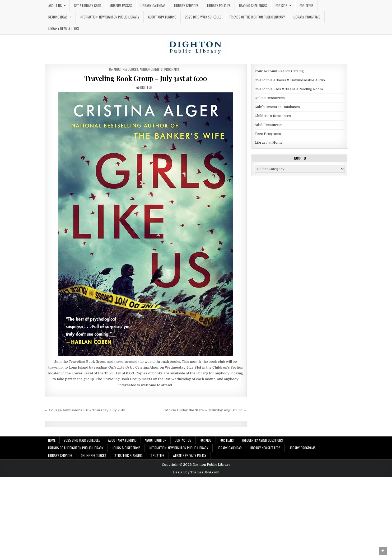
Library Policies (219, 6)
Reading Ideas (58, 17)
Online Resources (270, 98)
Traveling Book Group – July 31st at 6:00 (146, 78)
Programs (172, 69)
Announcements (151, 69)
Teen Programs (268, 134)
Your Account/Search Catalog (279, 71)
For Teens (307, 6)
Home (52, 440)
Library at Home (269, 142)
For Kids (281, 6)
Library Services (186, 6)
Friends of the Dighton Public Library (257, 17)
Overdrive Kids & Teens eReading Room (289, 89)
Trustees (158, 455)
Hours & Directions (126, 448)
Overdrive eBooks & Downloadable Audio (290, 80)
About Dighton (156, 440)
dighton (146, 87)
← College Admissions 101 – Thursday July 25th (85, 410)
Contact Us (183, 440)
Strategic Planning (129, 455)
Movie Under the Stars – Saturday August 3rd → (206, 410)
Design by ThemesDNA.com (196, 472)
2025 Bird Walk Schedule (203, 17)
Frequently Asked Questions (262, 440)
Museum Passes (121, 6)
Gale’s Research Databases (277, 107)
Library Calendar (153, 6)
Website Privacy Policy (190, 455)
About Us (55, 6)
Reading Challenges (253, 6)
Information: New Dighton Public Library (110, 17)
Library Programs (307, 17)
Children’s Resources (273, 116)
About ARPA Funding (162, 17)
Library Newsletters (64, 28)
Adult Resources (126, 69)
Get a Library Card (88, 6)
